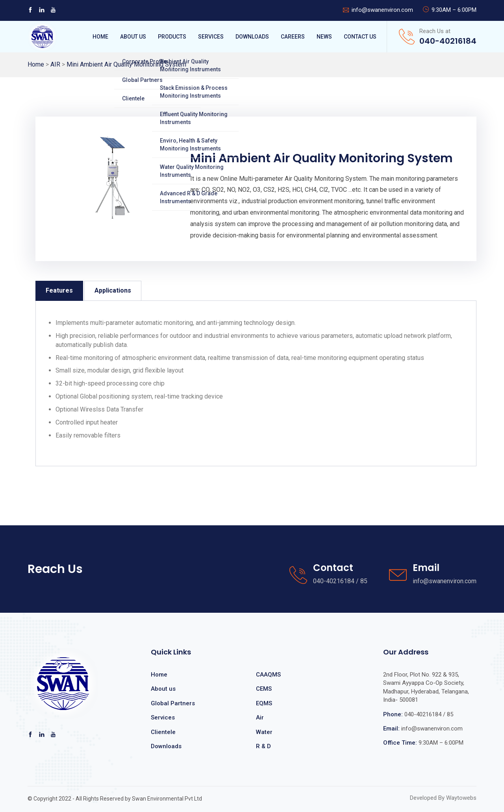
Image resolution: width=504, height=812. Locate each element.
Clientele (163, 732)
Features (59, 290)
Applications (113, 290)
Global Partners (173, 703)
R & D (263, 746)
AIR (55, 64)
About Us (133, 37)
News (324, 37)
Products (172, 37)
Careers (293, 37)
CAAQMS (268, 675)
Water (264, 732)
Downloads (252, 37)
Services (211, 37)
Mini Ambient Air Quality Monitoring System (126, 64)
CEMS (264, 689)
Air (260, 717)
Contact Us (360, 37)
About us (163, 689)
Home (100, 37)
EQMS (264, 703)
